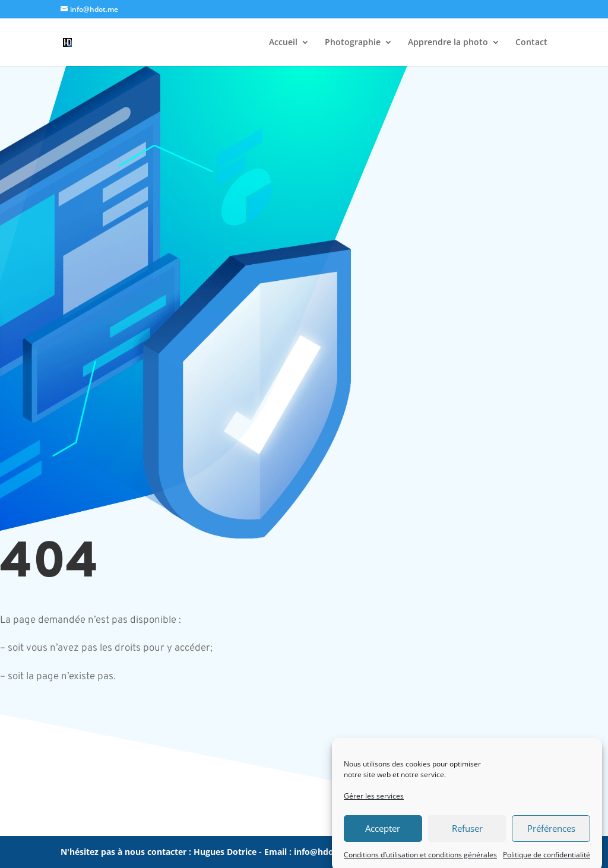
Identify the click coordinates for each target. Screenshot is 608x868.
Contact (531, 43)
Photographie (353, 43)
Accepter (383, 837)
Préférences (551, 837)
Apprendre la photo (448, 43)
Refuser (467, 837)
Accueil (283, 43)
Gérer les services (374, 804)
